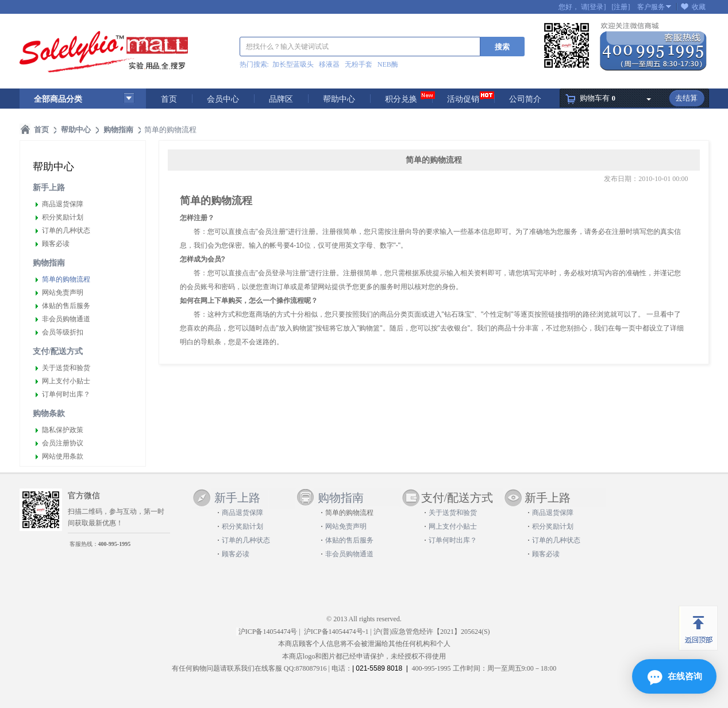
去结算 (686, 98)
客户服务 (651, 7)
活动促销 (463, 99)
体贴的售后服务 (66, 306)
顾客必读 (56, 244)
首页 (169, 99)
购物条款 (49, 413)
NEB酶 (388, 64)
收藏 (699, 7)
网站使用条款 (63, 456)
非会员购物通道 (66, 319)
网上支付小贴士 (66, 381)
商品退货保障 (63, 204)
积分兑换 (401, 99)
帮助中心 (339, 99)
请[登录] (594, 7)
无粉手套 (359, 64)
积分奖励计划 (63, 217)
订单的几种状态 (66, 230)
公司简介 (525, 99)
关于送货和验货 (66, 368)
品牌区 (281, 99)
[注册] (621, 7)
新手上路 (49, 188)
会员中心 (223, 99)
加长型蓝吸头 (293, 64)
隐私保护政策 (63, 430)
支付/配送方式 (58, 351)
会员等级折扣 (63, 332)
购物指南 (49, 263)
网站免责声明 (63, 293)
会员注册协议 (63, 443)
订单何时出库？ (66, 394)
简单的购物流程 (66, 279)
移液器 (329, 64)
